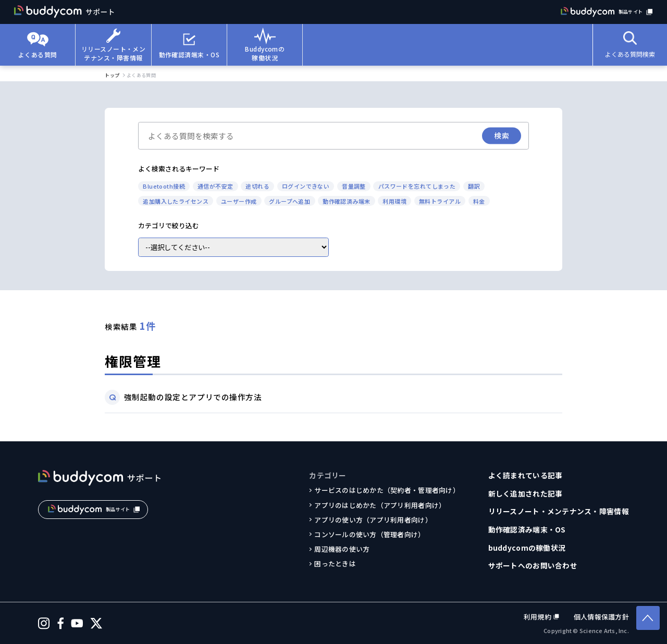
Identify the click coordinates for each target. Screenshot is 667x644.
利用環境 (394, 201)
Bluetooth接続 (164, 186)
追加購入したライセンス (176, 201)
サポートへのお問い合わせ (533, 565)
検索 (502, 135)
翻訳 (474, 186)
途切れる (257, 186)
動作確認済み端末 (347, 201)
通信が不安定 (215, 186)
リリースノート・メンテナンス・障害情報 (559, 511)
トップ (112, 75)
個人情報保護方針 (601, 617)
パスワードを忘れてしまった (417, 186)
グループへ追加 (289, 201)
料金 (479, 201)
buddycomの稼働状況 (527, 548)
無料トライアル (440, 201)
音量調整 (354, 186)
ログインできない (306, 186)
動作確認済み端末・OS (527, 529)
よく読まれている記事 (526, 475)
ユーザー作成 (239, 201)
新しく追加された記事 (526, 493)
